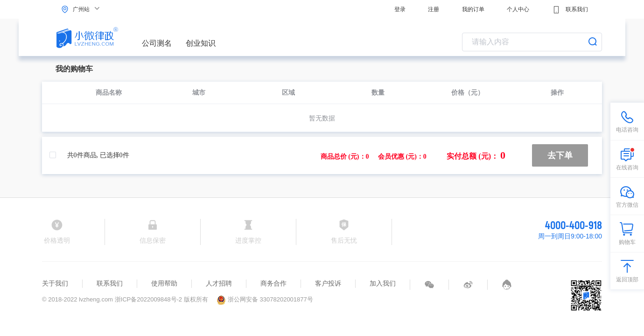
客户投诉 (328, 283)
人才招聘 (219, 283)
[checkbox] (57, 155)
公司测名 (157, 43)
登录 (400, 9)
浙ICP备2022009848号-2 (149, 299)
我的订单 (473, 9)
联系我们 (570, 10)
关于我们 (55, 283)
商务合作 (273, 283)
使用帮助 (164, 283)
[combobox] (532, 42)
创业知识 (201, 43)
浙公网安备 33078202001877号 (265, 299)
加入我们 (383, 283)
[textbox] (532, 42)
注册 (434, 9)
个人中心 (518, 9)
